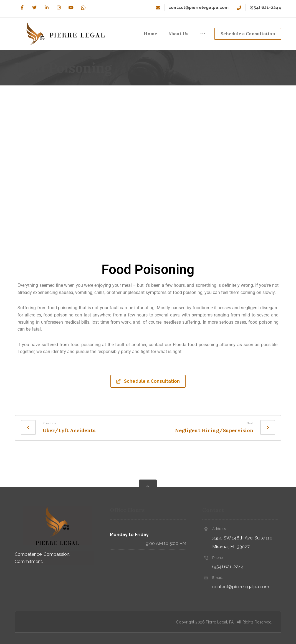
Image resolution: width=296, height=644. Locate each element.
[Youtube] (71, 7)
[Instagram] (59, 7)
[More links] (203, 34)
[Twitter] (34, 7)
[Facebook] (22, 7)
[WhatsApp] (83, 7)
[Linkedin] (47, 7)
